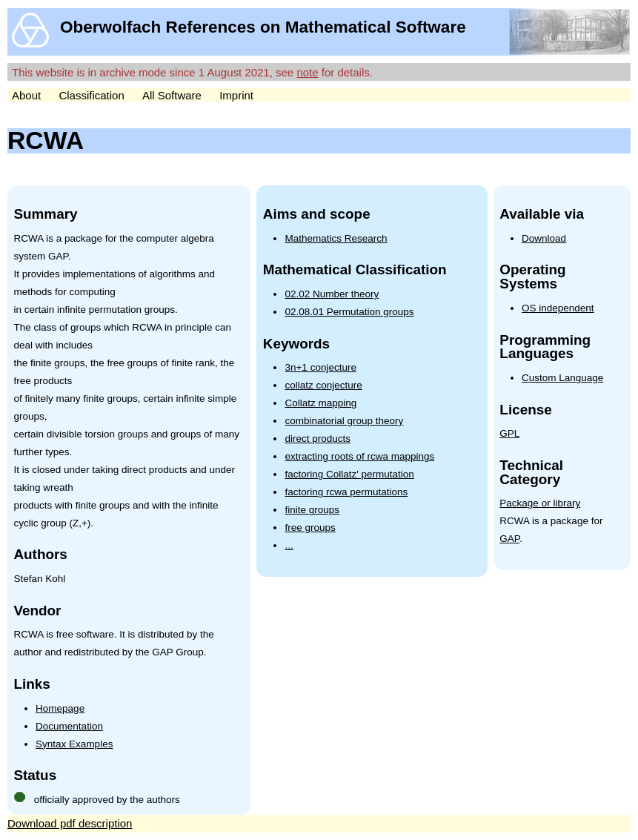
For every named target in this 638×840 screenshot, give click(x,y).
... (289, 545)
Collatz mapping (320, 403)
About (26, 95)
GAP (509, 539)
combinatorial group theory (344, 421)
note (307, 72)
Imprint (236, 95)
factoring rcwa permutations (346, 492)
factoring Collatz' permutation (349, 474)
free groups (310, 528)
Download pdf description (70, 823)
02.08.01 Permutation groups (349, 312)
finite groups (312, 510)
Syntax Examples (74, 744)
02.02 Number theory (332, 294)
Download (544, 238)
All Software (172, 95)
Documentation (69, 726)
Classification (91, 95)
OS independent (558, 308)
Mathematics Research (336, 238)
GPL (509, 433)
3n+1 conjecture (320, 367)
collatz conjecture (323, 385)
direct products (318, 439)
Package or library (540, 503)
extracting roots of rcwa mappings (359, 456)
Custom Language (562, 378)
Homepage (60, 708)
